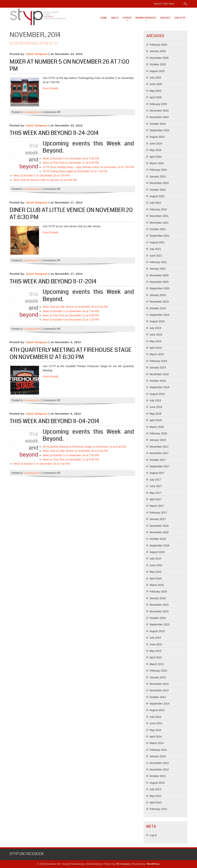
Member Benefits (146, 18)
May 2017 (155, 493)
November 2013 (159, 770)
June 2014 (156, 723)
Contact (165, 18)
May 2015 (155, 651)
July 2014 (155, 717)
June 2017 (156, 486)
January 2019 (158, 368)
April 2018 (156, 420)
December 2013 (159, 763)
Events (127, 18)
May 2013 (155, 796)
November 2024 (159, 117)
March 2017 (157, 506)
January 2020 (158, 295)
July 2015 (155, 638)
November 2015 (159, 611)
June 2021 (156, 256)
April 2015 (156, 657)
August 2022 (157, 196)
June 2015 (156, 644)
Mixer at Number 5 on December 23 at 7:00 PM (42, 176)
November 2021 (159, 223)
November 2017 (159, 453)
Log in (153, 835)
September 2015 (160, 624)
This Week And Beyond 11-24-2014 (54, 133)
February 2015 (158, 671)
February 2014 (158, 750)
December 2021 (159, 216)
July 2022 (155, 203)
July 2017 (155, 480)
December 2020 (159, 275)
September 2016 (160, 546)
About (115, 18)
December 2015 (159, 605)
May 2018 (155, 414)
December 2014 (159, 684)
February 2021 (158, 262)
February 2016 (158, 592)
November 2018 (159, 374)
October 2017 (158, 460)
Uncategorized (32, 112)
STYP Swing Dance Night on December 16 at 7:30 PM (75, 171)
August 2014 (157, 710)
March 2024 (157, 163)
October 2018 (158, 381)
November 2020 (159, 282)
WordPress (153, 864)
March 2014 (157, 743)
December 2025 (159, 58)
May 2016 (155, 572)
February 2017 (158, 513)
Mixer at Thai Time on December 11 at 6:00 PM (71, 163)
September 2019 (160, 315)
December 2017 (159, 447)
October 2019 (158, 308)
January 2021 (158, 269)
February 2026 (158, 45)
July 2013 (155, 789)
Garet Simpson (37, 54)
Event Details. (51, 377)
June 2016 (156, 565)
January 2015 (158, 677)
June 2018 (156, 407)
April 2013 (156, 802)
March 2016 (157, 585)
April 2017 (156, 499)
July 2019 (155, 328)
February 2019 (158, 361)
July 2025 (155, 78)
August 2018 (157, 394)
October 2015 (158, 618)
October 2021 (158, 229)
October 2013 (158, 776)
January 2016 (158, 598)
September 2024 (160, 130)
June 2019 (156, 335)
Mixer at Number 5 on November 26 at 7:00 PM (69, 65)
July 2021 (155, 249)
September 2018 (160, 387)
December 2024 (159, 111)
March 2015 (157, 664)
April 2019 (156, 348)
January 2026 (158, 51)
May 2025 (155, 91)
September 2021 (160, 236)
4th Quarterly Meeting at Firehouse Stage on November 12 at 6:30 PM (70, 354)
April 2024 (156, 157)
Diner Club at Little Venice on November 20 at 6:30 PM (71, 214)
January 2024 (158, 176)
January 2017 (158, 519)
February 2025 (158, 104)
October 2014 (158, 697)
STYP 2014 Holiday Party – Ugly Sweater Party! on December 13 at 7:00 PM (88, 167)
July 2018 (155, 400)
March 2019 (157, 354)
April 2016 (156, 578)
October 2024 (158, 124)
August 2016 (157, 552)
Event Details (50, 88)
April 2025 (156, 97)
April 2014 (156, 737)
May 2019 (155, 341)
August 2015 (157, 631)
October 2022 (158, 190)
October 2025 (158, 64)
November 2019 (159, 302)
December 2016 (159, 526)
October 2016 (158, 539)
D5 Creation (123, 864)
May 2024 (155, 150)
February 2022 (158, 209)
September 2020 (160, 288)
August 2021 (157, 242)
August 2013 (157, 783)
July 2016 (155, 559)
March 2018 (157, 427)
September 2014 (160, 704)
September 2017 (160, 466)
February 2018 (158, 433)
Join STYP (180, 18)
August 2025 (157, 71)
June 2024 (156, 144)
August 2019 (157, 321)
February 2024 (158, 170)
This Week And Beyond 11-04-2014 (54, 421)
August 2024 (157, 137)
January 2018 (158, 440)
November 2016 (159, 532)
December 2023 (159, 183)
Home (104, 18)
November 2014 (159, 690)
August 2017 (157, 473)
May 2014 (155, 730)
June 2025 (156, 84)
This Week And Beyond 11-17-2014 (53, 281)
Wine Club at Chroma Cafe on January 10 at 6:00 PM (45, 180)
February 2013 (158, 809)
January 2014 (158, 756)
